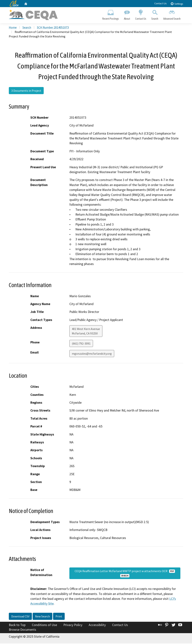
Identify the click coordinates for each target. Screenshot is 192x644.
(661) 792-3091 (81, 344)
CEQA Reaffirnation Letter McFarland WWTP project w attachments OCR (125, 574)
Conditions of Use (44, 625)
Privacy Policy (73, 625)
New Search (42, 617)
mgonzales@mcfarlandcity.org (92, 354)
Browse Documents (22, 630)
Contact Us (160, 3)
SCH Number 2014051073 (53, 28)
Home (13, 28)
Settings (177, 4)
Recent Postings (111, 14)
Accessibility (97, 625)
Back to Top (17, 625)
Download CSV (20, 617)
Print (59, 617)
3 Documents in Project (26, 91)
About (127, 14)
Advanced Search (172, 14)
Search (155, 14)
